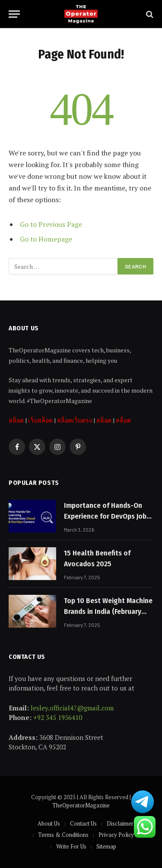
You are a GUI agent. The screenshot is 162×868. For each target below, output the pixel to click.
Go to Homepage (46, 239)
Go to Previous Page (51, 224)
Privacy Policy (116, 835)
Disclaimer (120, 823)
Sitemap (106, 846)
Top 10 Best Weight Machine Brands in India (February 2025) (108, 611)
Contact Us (83, 823)
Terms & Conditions (63, 835)
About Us (49, 823)
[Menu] (14, 14)
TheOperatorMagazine (81, 805)
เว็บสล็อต (40, 420)
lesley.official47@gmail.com (72, 708)
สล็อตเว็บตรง (75, 420)
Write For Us (71, 846)
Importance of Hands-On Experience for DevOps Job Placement (105, 516)
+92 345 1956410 (58, 717)
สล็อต (16, 420)
